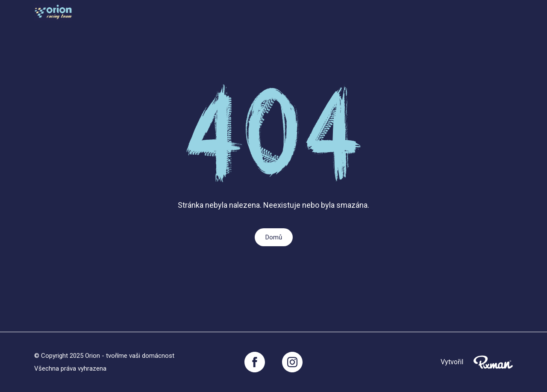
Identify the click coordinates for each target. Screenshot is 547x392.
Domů (274, 237)
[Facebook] (255, 362)
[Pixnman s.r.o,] (493, 362)
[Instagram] (292, 362)
